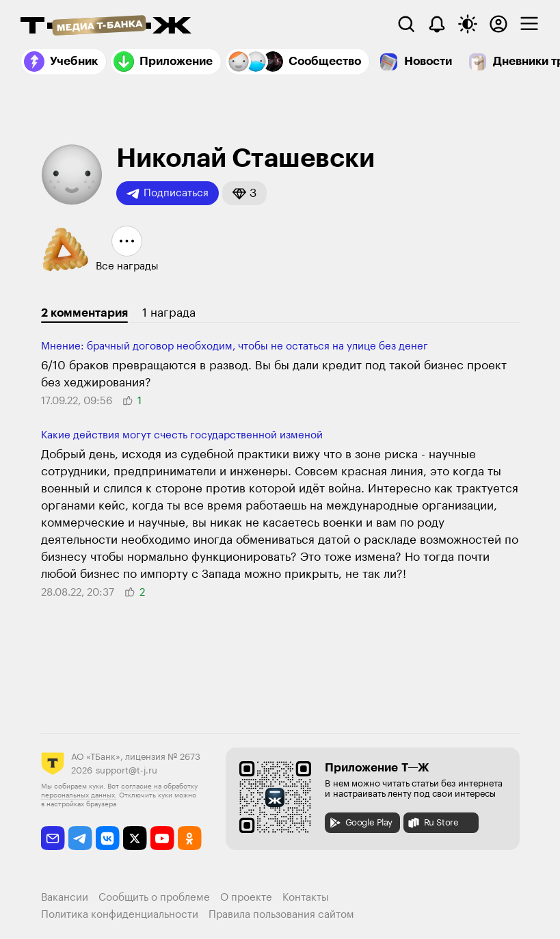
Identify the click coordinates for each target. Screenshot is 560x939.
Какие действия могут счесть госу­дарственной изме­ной (182, 435)
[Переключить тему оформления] (468, 24)
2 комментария (84, 313)
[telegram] (80, 838)
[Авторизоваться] (498, 24)
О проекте (246, 898)
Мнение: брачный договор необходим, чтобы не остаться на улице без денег (235, 346)
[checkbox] (529, 24)
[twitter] (135, 838)
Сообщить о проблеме (154, 898)
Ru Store (433, 823)
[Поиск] (406, 24)
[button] (244, 193)
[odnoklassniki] (190, 838)
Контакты (306, 898)
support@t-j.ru (126, 770)
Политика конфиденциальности (120, 915)
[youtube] (162, 838)
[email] (53, 838)
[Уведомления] (437, 24)
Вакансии (65, 898)
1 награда (169, 313)
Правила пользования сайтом (281, 915)
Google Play (361, 823)
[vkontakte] (108, 838)
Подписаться (168, 194)
